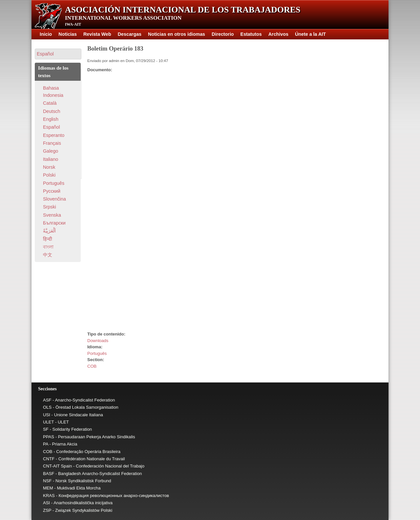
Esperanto (54, 135)
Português (97, 353)
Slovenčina (54, 199)
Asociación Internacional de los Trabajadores (183, 10)
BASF (49, 474)
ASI (46, 503)
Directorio (223, 34)
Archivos (278, 34)
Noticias (68, 34)
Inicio (46, 34)
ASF (47, 400)
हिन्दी (48, 239)
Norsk (49, 167)
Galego (51, 151)
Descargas (130, 34)
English (51, 119)
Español (52, 127)
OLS (47, 407)
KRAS (49, 496)
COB (92, 366)
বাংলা (48, 247)
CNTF (49, 459)
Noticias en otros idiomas (177, 34)
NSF (47, 481)
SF (46, 429)
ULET (48, 422)
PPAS (49, 437)
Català (50, 103)
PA (46, 444)
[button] (58, 54)
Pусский (52, 191)
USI (47, 415)
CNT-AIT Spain (57, 466)
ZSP (47, 510)
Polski (49, 175)
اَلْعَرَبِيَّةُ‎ (49, 231)
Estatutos (251, 34)
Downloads (98, 341)
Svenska (52, 215)
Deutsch (52, 111)
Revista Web (97, 34)
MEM (48, 488)
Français (52, 143)
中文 (48, 255)
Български (54, 223)
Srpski (50, 207)
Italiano (51, 159)
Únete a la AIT (310, 34)
